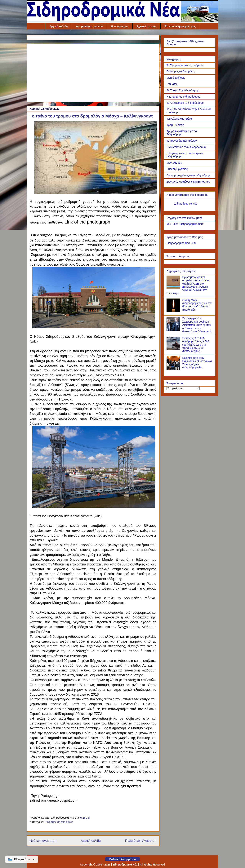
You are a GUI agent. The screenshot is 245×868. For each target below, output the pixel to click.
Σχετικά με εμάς (147, 26)
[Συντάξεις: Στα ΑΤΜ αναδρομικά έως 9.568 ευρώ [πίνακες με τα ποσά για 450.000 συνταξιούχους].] (174, 349)
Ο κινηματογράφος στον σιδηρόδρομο (189, 175)
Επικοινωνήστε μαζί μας (180, 26)
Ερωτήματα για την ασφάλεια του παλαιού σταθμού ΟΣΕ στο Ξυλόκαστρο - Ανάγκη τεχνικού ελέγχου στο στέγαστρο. (188, 285)
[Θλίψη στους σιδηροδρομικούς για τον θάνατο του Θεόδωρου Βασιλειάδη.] (174, 311)
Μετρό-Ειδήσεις (176, 78)
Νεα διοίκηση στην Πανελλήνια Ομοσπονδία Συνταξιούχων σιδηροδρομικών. (197, 363)
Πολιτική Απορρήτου (122, 859)
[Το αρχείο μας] (183, 388)
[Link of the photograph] (96, 192)
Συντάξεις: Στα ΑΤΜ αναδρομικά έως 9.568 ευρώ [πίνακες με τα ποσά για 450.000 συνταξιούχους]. (196, 345)
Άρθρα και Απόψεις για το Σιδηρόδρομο (182, 133)
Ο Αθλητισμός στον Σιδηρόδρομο (186, 147)
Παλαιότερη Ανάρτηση (141, 841)
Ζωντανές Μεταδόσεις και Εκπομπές (188, 182)
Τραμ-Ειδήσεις (175, 125)
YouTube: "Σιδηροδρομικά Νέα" (185, 224)
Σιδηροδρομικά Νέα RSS (181, 243)
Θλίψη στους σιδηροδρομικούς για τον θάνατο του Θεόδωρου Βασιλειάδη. (197, 305)
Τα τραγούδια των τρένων (182, 141)
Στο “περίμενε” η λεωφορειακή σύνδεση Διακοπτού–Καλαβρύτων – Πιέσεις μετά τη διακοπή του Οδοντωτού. (197, 325)
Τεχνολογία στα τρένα (179, 119)
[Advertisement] (93, 72)
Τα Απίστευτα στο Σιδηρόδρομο (185, 103)
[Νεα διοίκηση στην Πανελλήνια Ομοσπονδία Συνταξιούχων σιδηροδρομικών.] (174, 369)
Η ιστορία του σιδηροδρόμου (183, 97)
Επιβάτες (172, 84)
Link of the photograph (87, 222)
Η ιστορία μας (120, 26)
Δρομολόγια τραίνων (89, 26)
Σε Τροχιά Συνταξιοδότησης (183, 90)
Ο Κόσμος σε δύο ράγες (59, 822)
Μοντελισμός (174, 163)
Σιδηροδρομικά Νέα (186, 204)
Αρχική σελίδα (59, 26)
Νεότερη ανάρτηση (43, 841)
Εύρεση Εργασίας (177, 169)
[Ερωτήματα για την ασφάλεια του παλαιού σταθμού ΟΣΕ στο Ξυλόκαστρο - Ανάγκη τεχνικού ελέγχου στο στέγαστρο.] (174, 288)
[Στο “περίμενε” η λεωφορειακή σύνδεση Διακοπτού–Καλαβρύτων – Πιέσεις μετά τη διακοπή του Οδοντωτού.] (174, 330)
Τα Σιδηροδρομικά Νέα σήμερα (185, 65)
